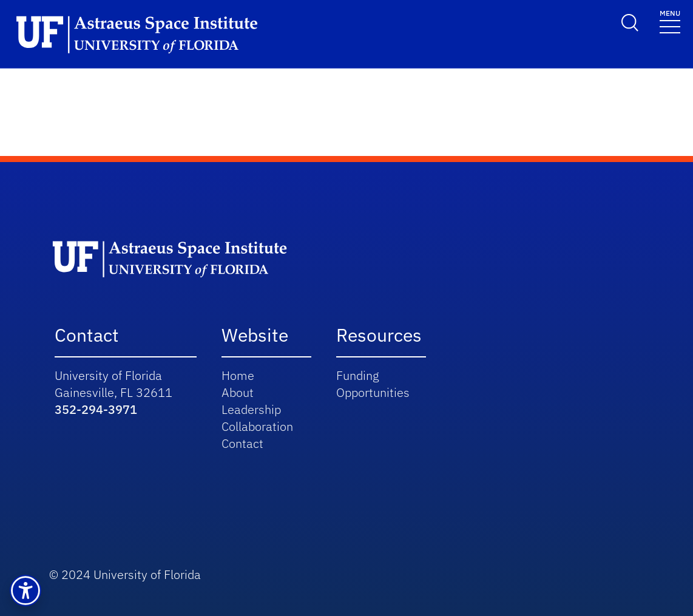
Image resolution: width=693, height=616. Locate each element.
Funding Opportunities (373, 384)
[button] (25, 591)
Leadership (251, 409)
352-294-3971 (96, 409)
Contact (242, 443)
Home (238, 375)
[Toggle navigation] (670, 21)
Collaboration (257, 426)
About (238, 392)
